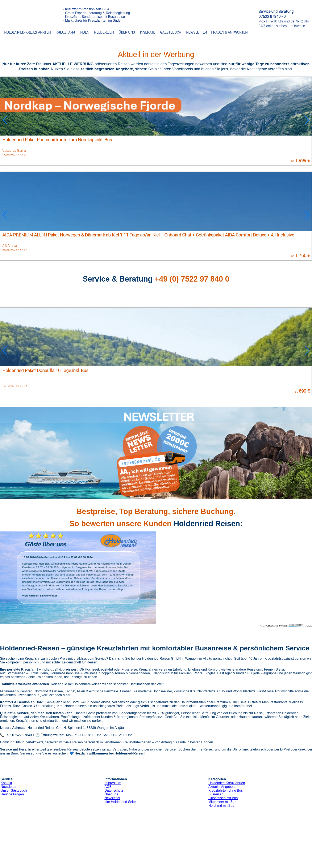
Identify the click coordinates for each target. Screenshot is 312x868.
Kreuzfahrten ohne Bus (226, 790)
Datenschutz (114, 790)
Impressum (113, 783)
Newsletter (9, 787)
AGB (108, 787)
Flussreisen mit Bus (223, 798)
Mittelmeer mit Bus (222, 802)
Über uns (111, 794)
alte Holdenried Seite (120, 802)
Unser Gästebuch (14, 790)
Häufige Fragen (12, 794)
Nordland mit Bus (221, 806)
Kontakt (6, 783)
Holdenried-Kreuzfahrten (227, 783)
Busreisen (216, 794)
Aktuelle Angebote (222, 787)
